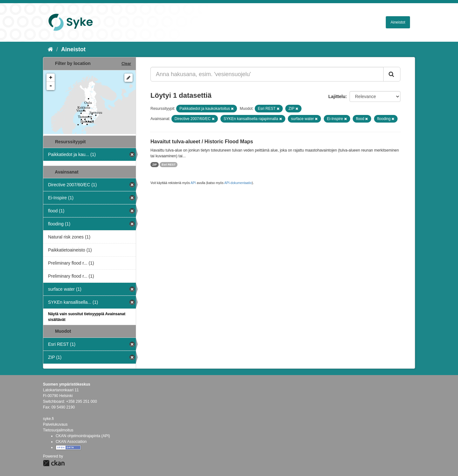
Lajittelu (337, 96)
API (193, 183)
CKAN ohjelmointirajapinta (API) (83, 436)
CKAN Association (71, 442)
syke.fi (48, 419)
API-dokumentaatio (238, 183)
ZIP (155, 165)
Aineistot (398, 22)
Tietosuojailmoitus (58, 430)
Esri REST (169, 165)
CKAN (54, 463)
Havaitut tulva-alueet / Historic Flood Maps (202, 142)
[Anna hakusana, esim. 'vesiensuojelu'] (267, 74)
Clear (126, 64)
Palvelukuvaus (55, 424)
